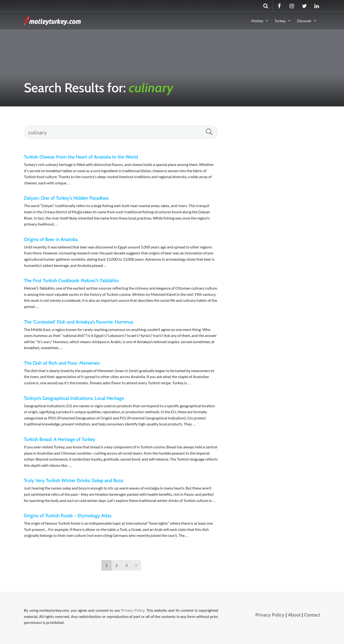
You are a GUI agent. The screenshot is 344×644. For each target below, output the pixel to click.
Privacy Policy (133, 610)
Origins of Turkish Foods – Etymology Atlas (68, 516)
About (294, 615)
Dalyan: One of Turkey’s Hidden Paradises (66, 198)
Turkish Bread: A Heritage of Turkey (60, 439)
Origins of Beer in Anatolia (51, 239)
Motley (258, 21)
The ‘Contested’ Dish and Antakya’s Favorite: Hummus (79, 322)
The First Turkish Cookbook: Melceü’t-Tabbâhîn (71, 281)
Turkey (280, 21)
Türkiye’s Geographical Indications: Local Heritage (74, 398)
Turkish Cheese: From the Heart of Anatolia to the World (81, 157)
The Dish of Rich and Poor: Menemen (62, 363)
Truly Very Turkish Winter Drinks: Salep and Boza (74, 480)
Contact (312, 615)
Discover (305, 21)
